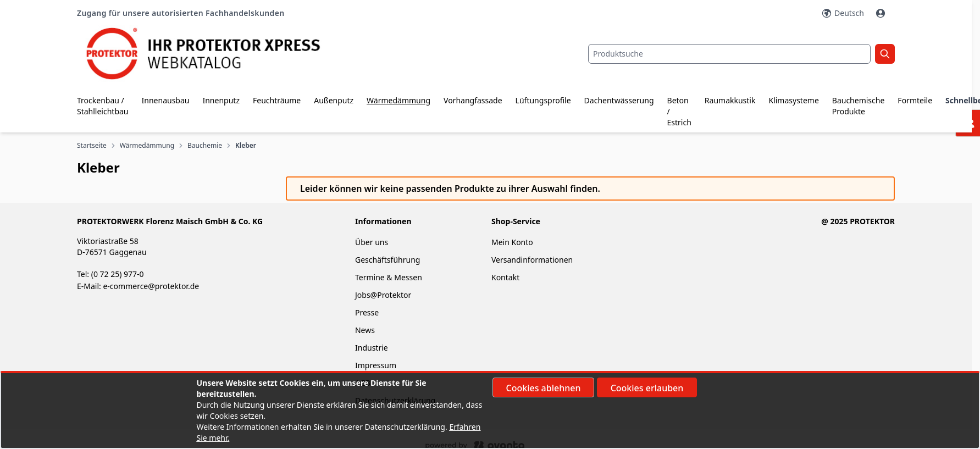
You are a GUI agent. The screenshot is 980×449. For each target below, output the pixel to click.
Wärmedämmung (398, 100)
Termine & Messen (389, 277)
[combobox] (729, 54)
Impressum (376, 365)
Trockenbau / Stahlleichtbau (103, 106)
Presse (367, 312)
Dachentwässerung (619, 100)
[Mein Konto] (882, 13)
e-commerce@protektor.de (151, 286)
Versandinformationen (532, 260)
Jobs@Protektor (383, 295)
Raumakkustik (730, 100)
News (365, 330)
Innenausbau (166, 100)
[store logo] (213, 54)
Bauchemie (205, 146)
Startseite (92, 146)
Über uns (373, 242)
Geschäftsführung (387, 260)
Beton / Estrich (679, 111)
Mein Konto (512, 242)
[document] (490, 411)
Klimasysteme (793, 100)
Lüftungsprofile (543, 100)
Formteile (915, 100)
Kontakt (505, 277)
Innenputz (221, 100)
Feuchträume (277, 100)
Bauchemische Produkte (859, 106)
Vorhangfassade (473, 100)
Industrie (372, 348)
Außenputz (334, 100)
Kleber (246, 146)
